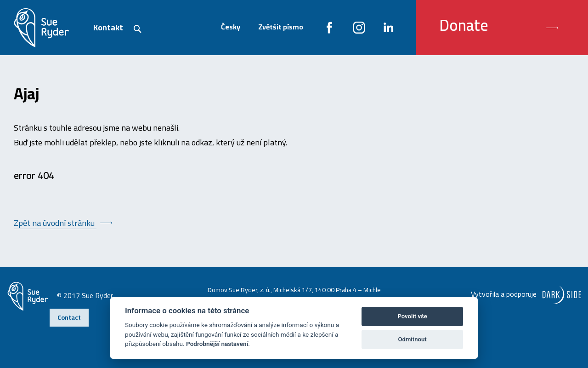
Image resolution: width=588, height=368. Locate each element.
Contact (69, 317)
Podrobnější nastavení (217, 344)
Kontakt (108, 27)
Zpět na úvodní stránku (55, 223)
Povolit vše (412, 316)
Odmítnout (413, 339)
